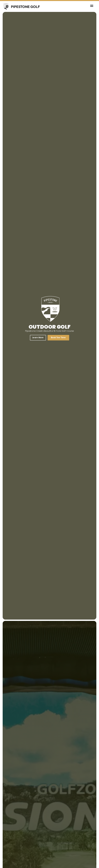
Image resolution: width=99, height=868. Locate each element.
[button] (92, 6)
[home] (21, 6)
